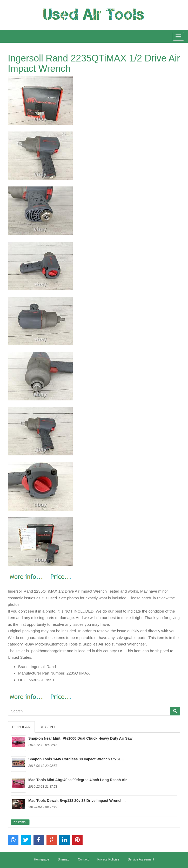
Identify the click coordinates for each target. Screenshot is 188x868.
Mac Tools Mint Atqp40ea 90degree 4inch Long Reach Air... (79, 780)
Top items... (20, 822)
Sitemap (64, 859)
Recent (48, 727)
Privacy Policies (108, 859)
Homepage (42, 859)
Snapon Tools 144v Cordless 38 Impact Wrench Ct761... (76, 759)
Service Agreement (141, 859)
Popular (21, 727)
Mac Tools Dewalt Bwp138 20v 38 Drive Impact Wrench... (77, 801)
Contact (83, 859)
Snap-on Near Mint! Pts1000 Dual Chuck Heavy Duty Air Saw (80, 738)
